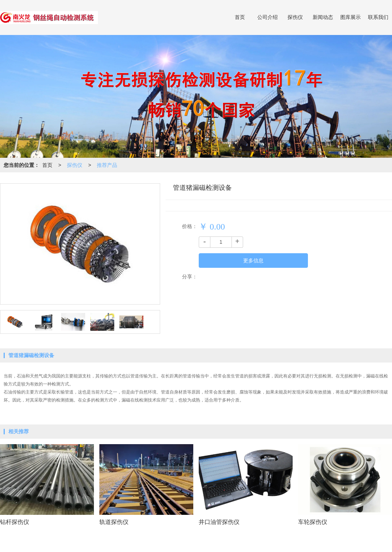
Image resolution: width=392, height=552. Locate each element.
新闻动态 (323, 17)
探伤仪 (295, 17)
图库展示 (351, 17)
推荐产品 (107, 165)
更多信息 (253, 261)
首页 (240, 17)
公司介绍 (268, 17)
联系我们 (378, 17)
